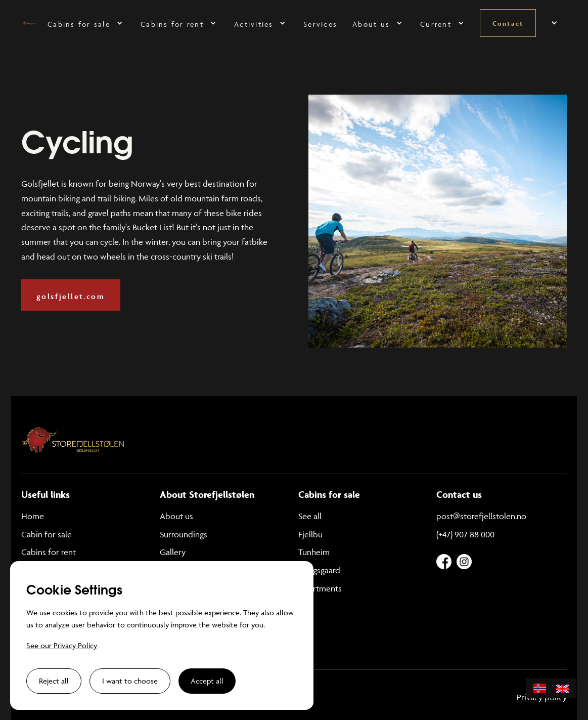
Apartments (320, 588)
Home (33, 516)
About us (176, 516)
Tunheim (314, 552)
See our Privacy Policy (62, 645)
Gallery (173, 552)
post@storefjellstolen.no (481, 516)
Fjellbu (310, 534)
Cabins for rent (49, 552)
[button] (86, 23)
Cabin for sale (47, 534)
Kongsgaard (319, 570)
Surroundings (184, 534)
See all (310, 516)
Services (320, 24)
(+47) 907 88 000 (465, 534)
